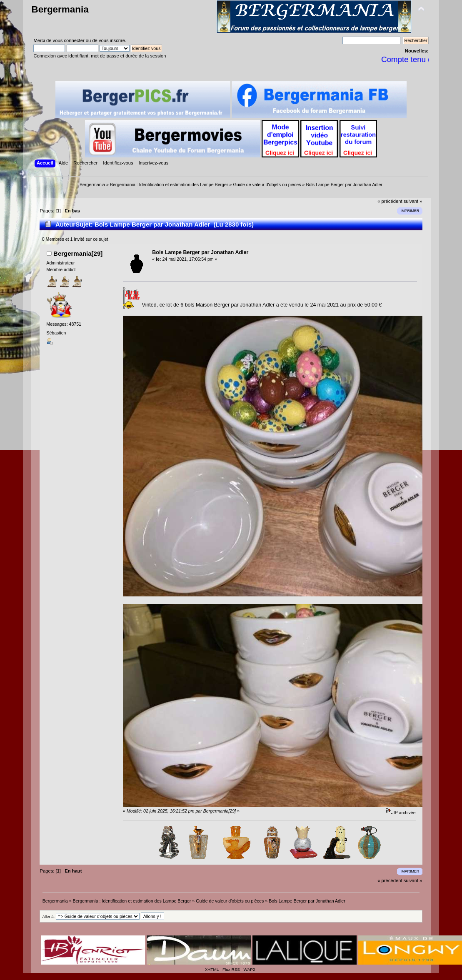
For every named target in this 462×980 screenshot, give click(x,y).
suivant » (413, 201)
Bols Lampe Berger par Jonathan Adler (200, 252)
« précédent (390, 201)
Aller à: (48, 916)
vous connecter (69, 40)
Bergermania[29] (78, 253)
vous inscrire (112, 40)
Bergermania (60, 9)
